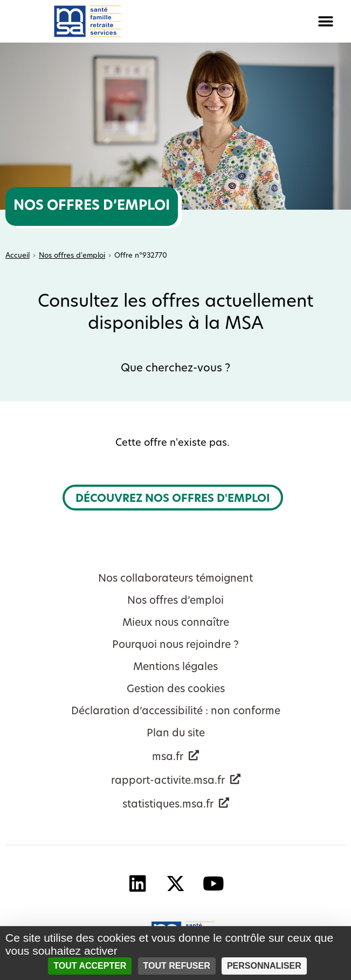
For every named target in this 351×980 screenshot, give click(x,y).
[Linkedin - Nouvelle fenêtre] (138, 883)
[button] (264, 21)
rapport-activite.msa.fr (168, 781)
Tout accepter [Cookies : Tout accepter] (90, 966)
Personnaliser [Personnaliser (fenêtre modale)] (264, 966)
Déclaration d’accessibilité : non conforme (176, 712)
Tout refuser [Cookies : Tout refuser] (177, 966)
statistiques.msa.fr (168, 805)
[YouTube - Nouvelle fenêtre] (214, 883)
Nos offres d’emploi (175, 601)
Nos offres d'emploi (72, 256)
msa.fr (168, 758)
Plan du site (176, 734)
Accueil (18, 256)
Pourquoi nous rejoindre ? (175, 646)
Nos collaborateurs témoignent (175, 579)
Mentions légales (175, 668)
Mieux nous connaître (176, 623)
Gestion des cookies (176, 690)
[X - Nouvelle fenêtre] (176, 883)
